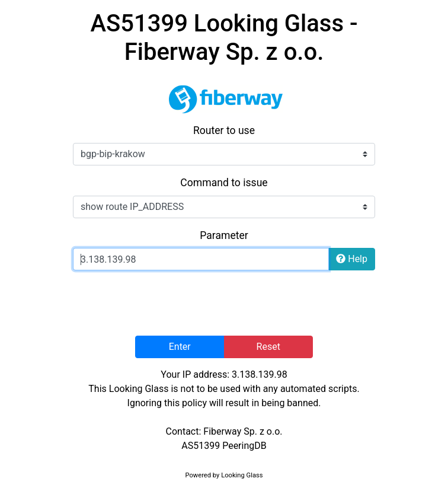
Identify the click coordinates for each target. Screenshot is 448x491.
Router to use (224, 130)
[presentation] (224, 303)
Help (352, 259)
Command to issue (224, 183)
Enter (180, 347)
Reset (268, 347)
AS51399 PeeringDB (224, 446)
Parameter (224, 235)
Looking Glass (242, 475)
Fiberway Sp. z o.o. (243, 431)
